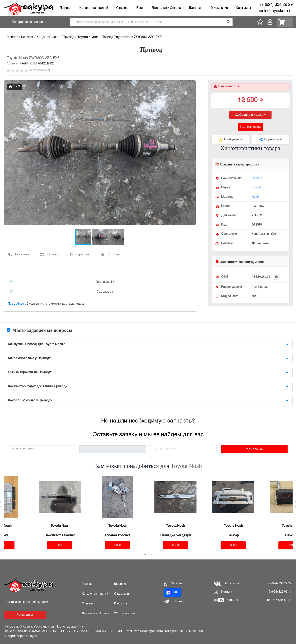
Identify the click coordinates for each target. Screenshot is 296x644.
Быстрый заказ (250, 127)
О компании (219, 8)
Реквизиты (25, 615)
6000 (206, 545)
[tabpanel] (33, 513)
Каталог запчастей (94, 8)
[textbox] (40, 449)
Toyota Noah (186, 466)
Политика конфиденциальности (26, 602)
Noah (255, 197)
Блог (140, 8)
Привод (257, 178)
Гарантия (196, 8)
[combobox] (151, 22)
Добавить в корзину (250, 115)
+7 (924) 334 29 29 (276, 5)
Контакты (243, 8)
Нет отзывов (40, 70)
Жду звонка (254, 449)
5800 (264, 545)
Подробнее (16, 304)
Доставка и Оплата (166, 8)
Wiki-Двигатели (125, 614)
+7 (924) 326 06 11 (279, 592)
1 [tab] (145, 554)
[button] (192, 84)
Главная (66, 8)
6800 (148, 545)
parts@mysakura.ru (275, 11)
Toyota (257, 188)
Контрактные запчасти (29, 22)
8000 (33, 545)
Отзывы (122, 8)
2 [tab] (151, 554)
